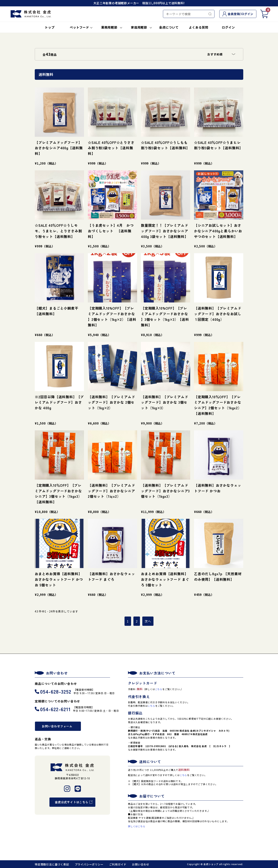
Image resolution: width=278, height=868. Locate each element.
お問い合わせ (141, 864)
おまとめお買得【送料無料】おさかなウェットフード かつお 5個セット (59, 579)
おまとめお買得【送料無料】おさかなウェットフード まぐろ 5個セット (165, 579)
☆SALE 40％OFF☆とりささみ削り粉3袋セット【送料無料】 (111, 148)
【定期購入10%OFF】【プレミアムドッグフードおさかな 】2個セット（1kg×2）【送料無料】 (112, 316)
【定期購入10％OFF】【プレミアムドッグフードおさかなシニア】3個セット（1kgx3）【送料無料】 (58, 493)
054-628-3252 (53, 691)
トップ (50, 27)
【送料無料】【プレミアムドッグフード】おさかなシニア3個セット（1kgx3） (165, 491)
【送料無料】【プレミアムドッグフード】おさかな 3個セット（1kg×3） (164, 402)
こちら (159, 689)
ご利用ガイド (118, 864)
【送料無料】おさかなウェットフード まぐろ (111, 576)
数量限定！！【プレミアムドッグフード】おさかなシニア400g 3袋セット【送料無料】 (165, 231)
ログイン (228, 27)
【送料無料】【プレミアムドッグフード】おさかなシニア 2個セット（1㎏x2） (111, 491)
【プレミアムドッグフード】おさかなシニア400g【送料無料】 (59, 148)
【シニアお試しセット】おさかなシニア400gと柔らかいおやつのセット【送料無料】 (218, 231)
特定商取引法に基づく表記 (52, 864)
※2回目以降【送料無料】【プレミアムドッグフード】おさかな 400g (59, 402)
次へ (148, 621)
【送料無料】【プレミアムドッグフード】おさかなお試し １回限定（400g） (218, 314)
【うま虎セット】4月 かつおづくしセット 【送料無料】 (111, 231)
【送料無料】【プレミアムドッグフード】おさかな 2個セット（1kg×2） (111, 402)
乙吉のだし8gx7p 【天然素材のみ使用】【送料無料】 (218, 576)
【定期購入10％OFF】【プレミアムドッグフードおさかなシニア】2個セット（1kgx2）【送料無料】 (218, 405)
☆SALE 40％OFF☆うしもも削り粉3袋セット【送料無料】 (165, 145)
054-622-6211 (53, 709)
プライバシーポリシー (89, 864)
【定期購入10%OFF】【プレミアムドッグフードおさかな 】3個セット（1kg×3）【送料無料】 (165, 316)
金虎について (169, 27)
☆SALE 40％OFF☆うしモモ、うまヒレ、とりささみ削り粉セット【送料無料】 (58, 231)
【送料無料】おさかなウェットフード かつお (218, 488)
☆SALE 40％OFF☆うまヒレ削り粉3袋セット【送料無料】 (218, 145)
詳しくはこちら (137, 826)
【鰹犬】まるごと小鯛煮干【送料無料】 (57, 311)
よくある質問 (199, 27)
